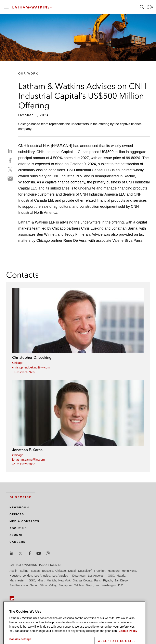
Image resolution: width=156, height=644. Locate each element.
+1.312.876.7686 (24, 464)
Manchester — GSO (22, 580)
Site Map (15, 611)
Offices (17, 514)
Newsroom (19, 508)
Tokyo (90, 585)
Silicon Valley (48, 585)
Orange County (82, 580)
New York (64, 580)
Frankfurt (100, 571)
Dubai (72, 571)
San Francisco (19, 585)
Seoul (34, 585)
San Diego (121, 580)
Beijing (24, 571)
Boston (35, 571)
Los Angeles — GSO (101, 576)
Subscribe (21, 497)
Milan (41, 580)
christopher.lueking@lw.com (31, 367)
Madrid (121, 576)
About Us (18, 528)
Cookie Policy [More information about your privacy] (128, 642)
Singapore (65, 585)
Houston (15, 576)
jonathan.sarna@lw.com (28, 459)
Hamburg (114, 571)
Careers (18, 542)
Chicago (18, 363)
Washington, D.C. (113, 585)
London (27, 576)
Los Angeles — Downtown (69, 576)
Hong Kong (129, 571)
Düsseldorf (85, 571)
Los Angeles (42, 576)
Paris (97, 580)
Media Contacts (24, 521)
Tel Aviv (79, 585)
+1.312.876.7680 (24, 372)
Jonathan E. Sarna (27, 450)
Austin (14, 571)
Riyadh (108, 580)
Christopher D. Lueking (32, 357)
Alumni (16, 535)
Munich (51, 580)
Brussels (48, 571)
